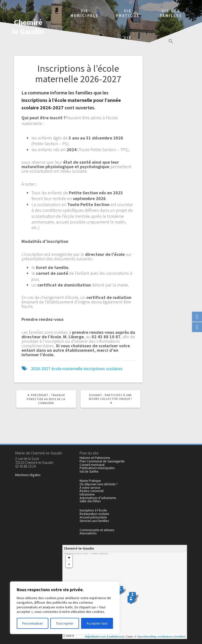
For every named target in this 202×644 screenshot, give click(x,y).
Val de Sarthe (89, 471)
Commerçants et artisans (97, 530)
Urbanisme (87, 494)
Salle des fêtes (90, 501)
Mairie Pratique (90, 481)
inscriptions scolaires (103, 369)
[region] (65, 608)
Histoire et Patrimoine (95, 458)
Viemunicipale (85, 13)
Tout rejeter (65, 623)
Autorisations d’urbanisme (98, 498)
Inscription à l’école (93, 510)
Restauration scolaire (94, 514)
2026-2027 (41, 369)
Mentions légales (28, 475)
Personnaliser (33, 623)
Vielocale (128, 40)
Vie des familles (171, 13)
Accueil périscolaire (93, 517)
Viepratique (128, 13)
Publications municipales (97, 468)
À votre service (90, 488)
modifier (180, 637)
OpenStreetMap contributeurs (155, 637)
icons (120, 637)
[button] (171, 42)
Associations (88, 533)
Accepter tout (97, 623)
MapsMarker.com (95, 637)
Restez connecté (92, 491)
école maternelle (67, 369)
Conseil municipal (92, 465)
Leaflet (112, 637)
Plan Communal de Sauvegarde (102, 461)
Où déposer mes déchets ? (99, 484)
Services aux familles (94, 521)
